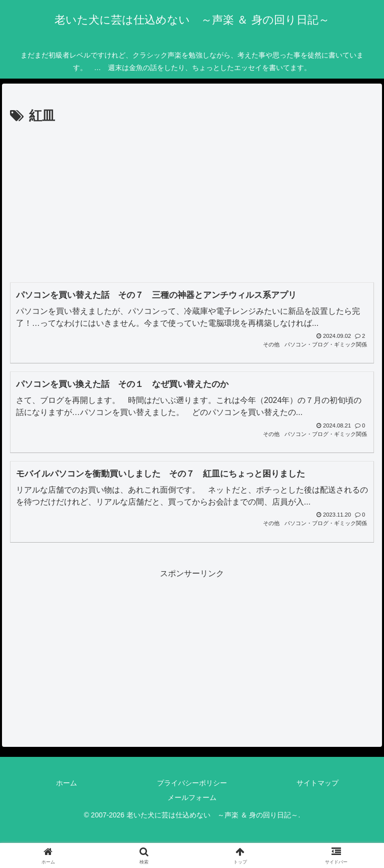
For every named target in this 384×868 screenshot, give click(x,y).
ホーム (66, 783)
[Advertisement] (192, 203)
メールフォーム (192, 797)
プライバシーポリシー (192, 783)
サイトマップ (317, 783)
